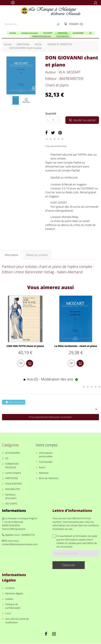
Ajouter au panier (82, 120)
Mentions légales (14, 594)
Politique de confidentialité (13, 607)
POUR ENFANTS (14, 484)
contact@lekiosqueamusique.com (20, 545)
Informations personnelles (46, 455)
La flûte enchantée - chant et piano (76, 346)
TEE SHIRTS (11, 504)
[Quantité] (53, 120)
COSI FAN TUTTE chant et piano (25, 346)
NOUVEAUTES (13, 490)
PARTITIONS (12, 479)
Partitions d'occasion (11, 497)
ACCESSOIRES (13, 454)
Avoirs (42, 468)
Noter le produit (14, 403)
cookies (9, 600)
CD (7, 459)
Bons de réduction (49, 479)
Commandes (46, 463)
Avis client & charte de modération (17, 621)
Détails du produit (37, 255)
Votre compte (46, 446)
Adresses (44, 473)
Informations (14, 511)
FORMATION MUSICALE (12, 466)
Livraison (10, 589)
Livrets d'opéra (13, 473)
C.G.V (8, 614)
